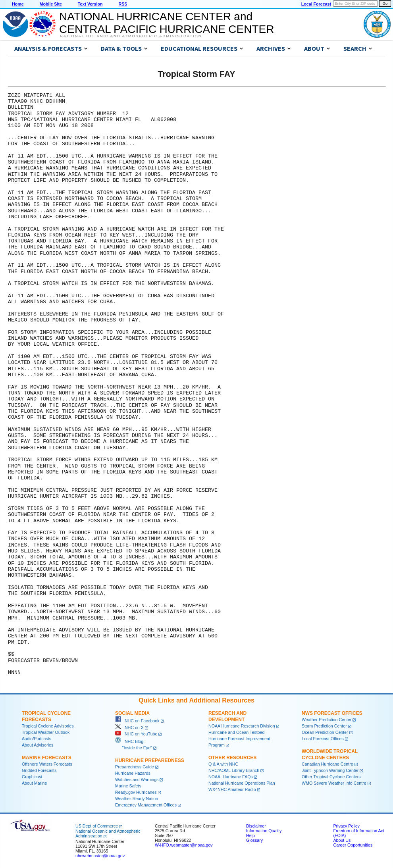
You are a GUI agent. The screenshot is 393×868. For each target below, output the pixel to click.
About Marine (34, 783)
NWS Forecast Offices (332, 713)
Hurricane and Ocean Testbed (236, 732)
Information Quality (264, 831)
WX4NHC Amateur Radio (232, 789)
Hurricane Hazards (133, 773)
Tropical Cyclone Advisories (48, 726)
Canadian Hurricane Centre (327, 764)
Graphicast (32, 777)
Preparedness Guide (135, 767)
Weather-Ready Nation (137, 799)
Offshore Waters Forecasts (47, 764)
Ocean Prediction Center (325, 732)
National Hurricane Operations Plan (242, 783)
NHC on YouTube (136, 734)
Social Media (132, 713)
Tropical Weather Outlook (46, 732)
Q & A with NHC (223, 764)
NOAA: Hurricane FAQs (231, 777)
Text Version (90, 4)
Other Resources (232, 758)
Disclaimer (256, 826)
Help (250, 835)
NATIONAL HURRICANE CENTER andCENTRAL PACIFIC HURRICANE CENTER (167, 23)
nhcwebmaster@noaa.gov (100, 856)
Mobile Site (51, 4)
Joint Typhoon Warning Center (330, 770)
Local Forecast (316, 4)
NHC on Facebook (137, 721)
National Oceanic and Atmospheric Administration (131, 36)
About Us (342, 840)
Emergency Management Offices (146, 805)
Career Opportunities (353, 845)
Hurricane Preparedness (150, 760)
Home (18, 4)
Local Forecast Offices (323, 739)
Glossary (254, 840)
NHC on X (129, 728)
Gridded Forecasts (39, 770)
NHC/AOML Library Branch (234, 770)
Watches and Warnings (137, 779)
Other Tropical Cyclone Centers (331, 777)
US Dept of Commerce (97, 826)
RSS (123, 4)
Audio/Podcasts (37, 739)
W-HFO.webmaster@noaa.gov (184, 845)
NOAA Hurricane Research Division (242, 726)
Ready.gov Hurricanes (136, 792)
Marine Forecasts (47, 758)
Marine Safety (128, 786)
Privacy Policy (346, 826)
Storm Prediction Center (324, 726)
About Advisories (38, 745)
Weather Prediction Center (327, 720)
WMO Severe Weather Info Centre (334, 783)
